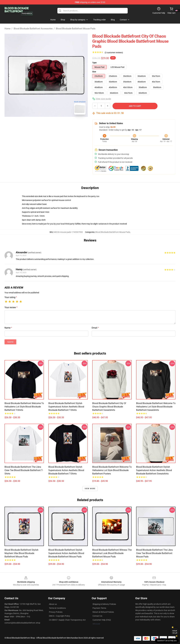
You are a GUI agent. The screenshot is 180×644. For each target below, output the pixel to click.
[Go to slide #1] (39, 123)
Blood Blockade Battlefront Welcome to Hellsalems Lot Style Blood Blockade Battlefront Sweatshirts (156, 407)
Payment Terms (99, 608)
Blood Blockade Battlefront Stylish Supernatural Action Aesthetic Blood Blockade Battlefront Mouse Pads (66, 553)
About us (53, 604)
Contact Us (97, 616)
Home (7, 29)
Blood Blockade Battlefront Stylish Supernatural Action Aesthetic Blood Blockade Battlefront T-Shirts (66, 407)
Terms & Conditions (57, 608)
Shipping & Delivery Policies (104, 604)
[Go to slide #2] (53, 123)
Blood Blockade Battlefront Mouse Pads (76, 29)
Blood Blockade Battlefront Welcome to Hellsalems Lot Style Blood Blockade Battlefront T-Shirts (24, 407)
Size (94, 72)
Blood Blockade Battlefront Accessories (33, 29)
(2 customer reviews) (114, 53)
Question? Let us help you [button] (167, 641)
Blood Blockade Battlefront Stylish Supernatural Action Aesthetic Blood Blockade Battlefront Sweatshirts (154, 470)
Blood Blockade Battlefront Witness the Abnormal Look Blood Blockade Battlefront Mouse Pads (112, 553)
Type (94, 63)
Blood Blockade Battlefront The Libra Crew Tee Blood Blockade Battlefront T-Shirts (24, 470)
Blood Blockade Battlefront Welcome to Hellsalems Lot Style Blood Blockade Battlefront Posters (112, 470)
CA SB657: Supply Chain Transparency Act (67, 620)
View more (90, 489)
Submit (10, 342)
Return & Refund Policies (103, 612)
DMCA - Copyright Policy (59, 616)
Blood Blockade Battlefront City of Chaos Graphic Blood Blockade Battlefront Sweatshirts (109, 407)
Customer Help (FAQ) (102, 620)
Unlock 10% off (175, 632)
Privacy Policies (56, 612)
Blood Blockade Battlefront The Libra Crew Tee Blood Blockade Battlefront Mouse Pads (154, 553)
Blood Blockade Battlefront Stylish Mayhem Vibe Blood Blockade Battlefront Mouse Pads (21, 553)
